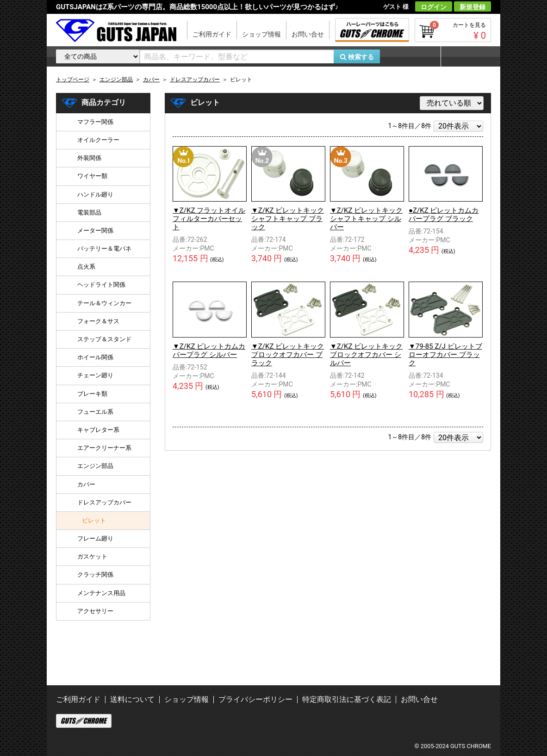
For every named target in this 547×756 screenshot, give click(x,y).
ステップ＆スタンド (104, 339)
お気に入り (415, 56)
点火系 (86, 267)
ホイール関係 (95, 357)
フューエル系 (95, 412)
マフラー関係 (95, 122)
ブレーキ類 (92, 394)
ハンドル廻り (95, 194)
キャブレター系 (98, 430)
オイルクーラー (98, 140)
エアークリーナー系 (104, 448)
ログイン (434, 7)
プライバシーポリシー (255, 699)
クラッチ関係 (95, 575)
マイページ (466, 56)
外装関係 (89, 158)
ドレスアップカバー (104, 502)
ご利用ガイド (212, 34)
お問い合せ (308, 34)
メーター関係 (95, 230)
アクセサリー (95, 611)
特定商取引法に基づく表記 (347, 699)
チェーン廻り (95, 375)
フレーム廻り (95, 538)
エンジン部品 (95, 466)
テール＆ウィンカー (104, 303)
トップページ (73, 80)
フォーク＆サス (98, 321)
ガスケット (92, 556)
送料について (132, 699)
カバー (86, 484)
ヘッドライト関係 (101, 285)
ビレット (94, 520)
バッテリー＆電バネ (104, 249)
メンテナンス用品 (101, 593)
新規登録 (472, 7)
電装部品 (89, 212)
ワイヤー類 (92, 176)
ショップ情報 (261, 34)
